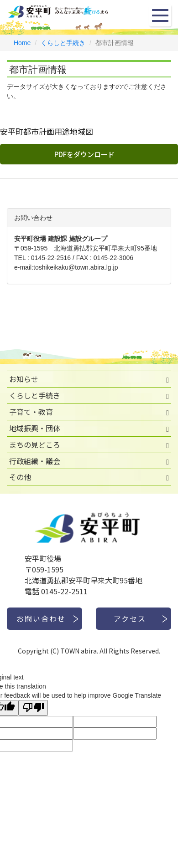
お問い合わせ (41, 618)
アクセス (130, 618)
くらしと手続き (63, 43)
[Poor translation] (33, 708)
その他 (20, 477)
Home (22, 43)
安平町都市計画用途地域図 (47, 132)
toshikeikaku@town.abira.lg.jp (76, 267)
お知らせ (24, 379)
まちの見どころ (35, 444)
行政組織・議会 (35, 461)
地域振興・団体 (35, 428)
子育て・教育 (31, 412)
